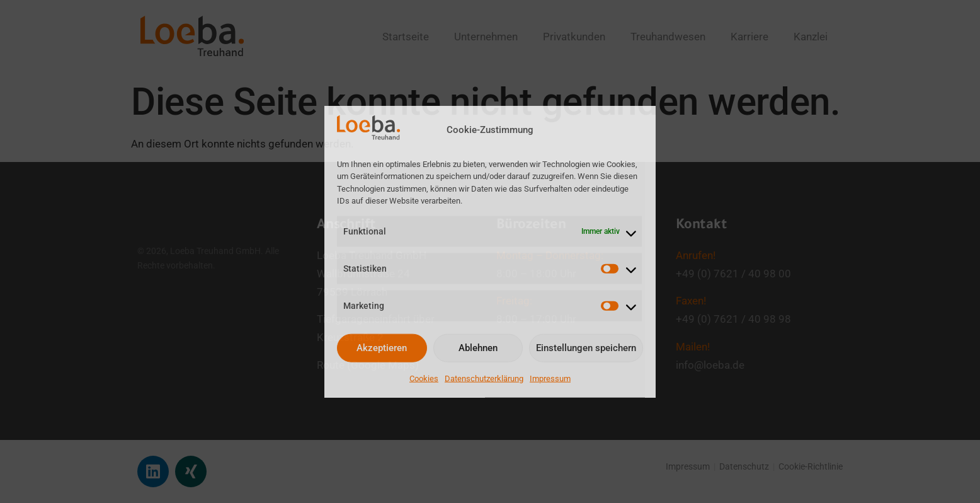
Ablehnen (478, 348)
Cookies (424, 378)
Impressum (550, 378)
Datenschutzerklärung (484, 378)
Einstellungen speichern (586, 348)
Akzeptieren (382, 348)
